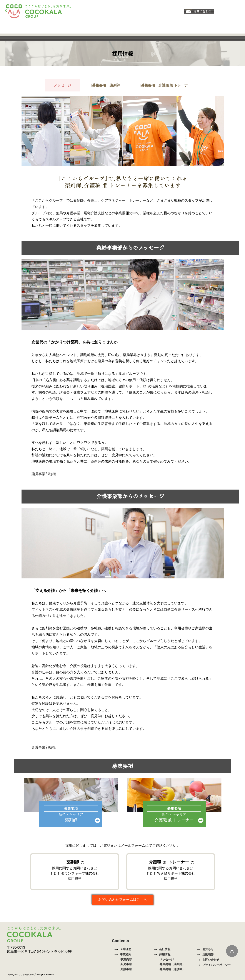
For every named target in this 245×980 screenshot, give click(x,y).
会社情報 (162, 949)
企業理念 (123, 949)
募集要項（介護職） (172, 969)
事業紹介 (123, 954)
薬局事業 (126, 964)
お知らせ (205, 949)
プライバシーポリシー (214, 965)
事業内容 (126, 959)
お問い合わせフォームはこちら (123, 900)
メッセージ (62, 85)
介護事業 (126, 969)
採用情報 (162, 954)
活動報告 (205, 954)
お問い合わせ (208, 960)
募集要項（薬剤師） (172, 964)
